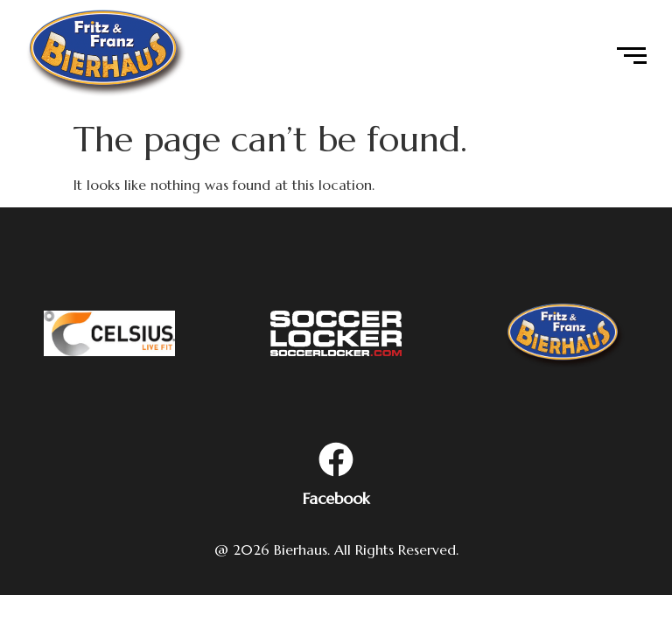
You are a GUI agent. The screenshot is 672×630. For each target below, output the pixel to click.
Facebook (336, 498)
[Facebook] (336, 462)
